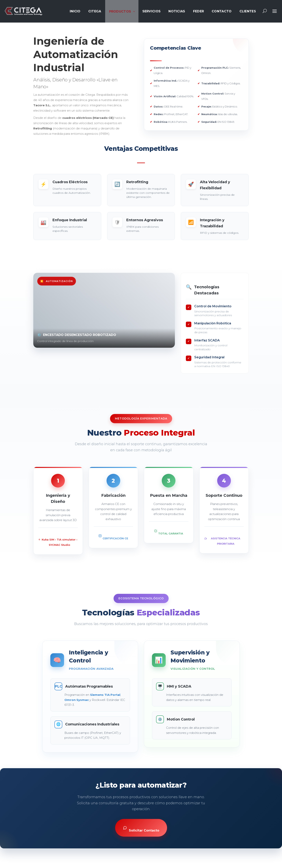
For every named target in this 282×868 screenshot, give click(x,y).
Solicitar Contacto (141, 829)
